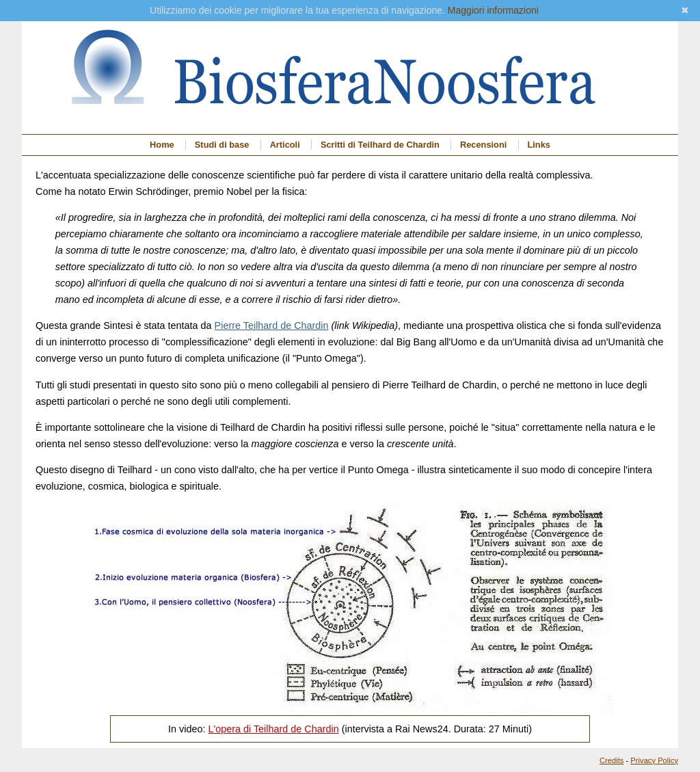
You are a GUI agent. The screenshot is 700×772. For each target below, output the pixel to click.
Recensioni (483, 145)
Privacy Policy (654, 760)
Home (162, 145)
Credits (611, 760)
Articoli (285, 145)
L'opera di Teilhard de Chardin (273, 729)
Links (538, 145)
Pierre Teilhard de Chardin (272, 325)
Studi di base (222, 145)
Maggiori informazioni (493, 10)
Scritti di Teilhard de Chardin (380, 145)
